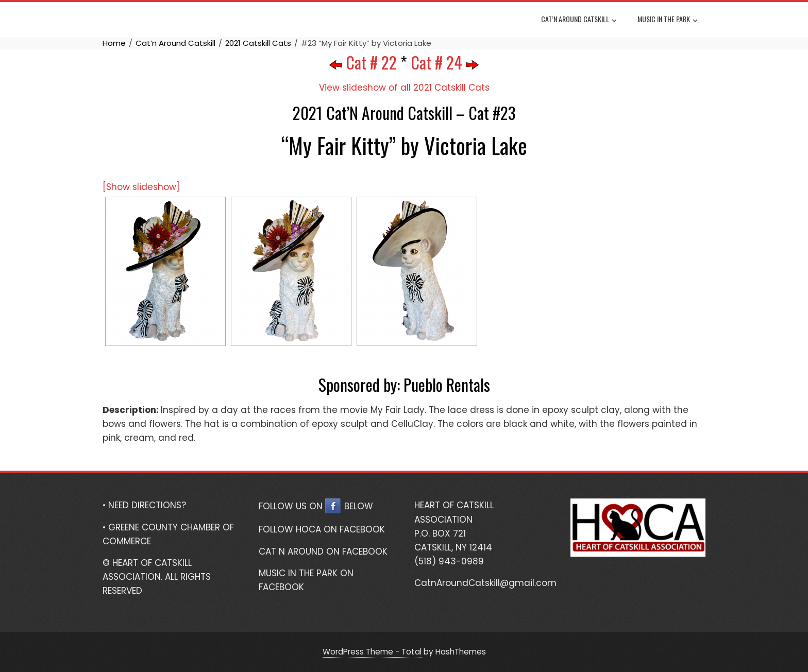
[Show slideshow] (141, 187)
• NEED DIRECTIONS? (144, 505)
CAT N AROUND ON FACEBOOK (323, 552)
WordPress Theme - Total (372, 652)
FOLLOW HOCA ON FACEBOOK (322, 529)
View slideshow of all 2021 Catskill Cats (404, 88)
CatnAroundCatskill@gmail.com (485, 583)
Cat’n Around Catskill (579, 20)
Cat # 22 (363, 62)
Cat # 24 (445, 62)
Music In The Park (668, 20)
